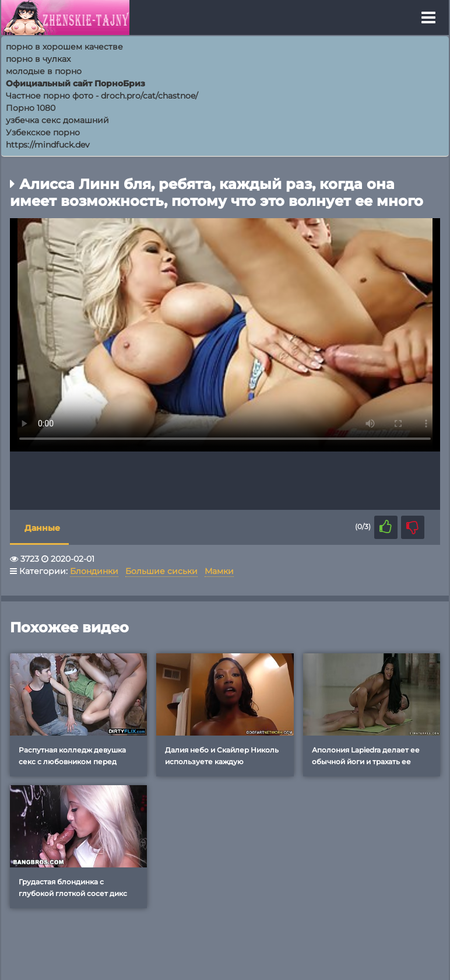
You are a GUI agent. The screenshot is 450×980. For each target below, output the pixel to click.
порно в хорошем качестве (64, 47)
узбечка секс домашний (57, 120)
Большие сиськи (161, 571)
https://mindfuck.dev (48, 145)
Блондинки (94, 571)
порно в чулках (38, 59)
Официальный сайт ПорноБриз (75, 83)
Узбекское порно (43, 132)
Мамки (219, 571)
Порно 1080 (31, 108)
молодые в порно (44, 71)
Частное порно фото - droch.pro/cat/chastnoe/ (102, 96)
